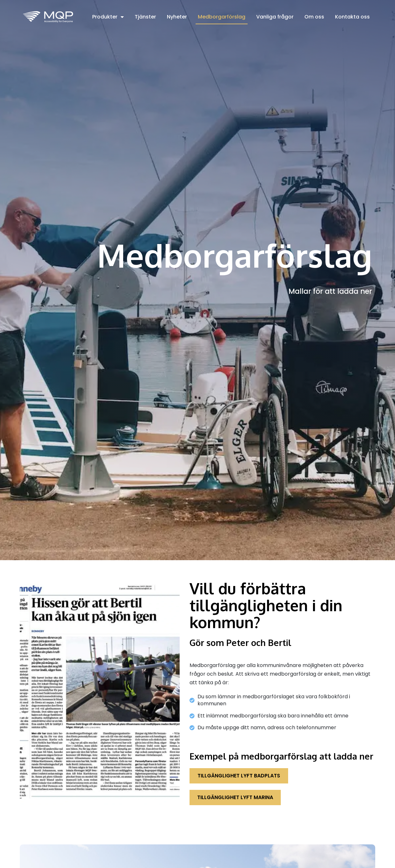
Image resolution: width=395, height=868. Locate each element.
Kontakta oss (352, 17)
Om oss (314, 17)
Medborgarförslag (222, 17)
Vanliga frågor (275, 17)
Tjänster (145, 17)
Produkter (108, 17)
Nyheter (177, 17)
